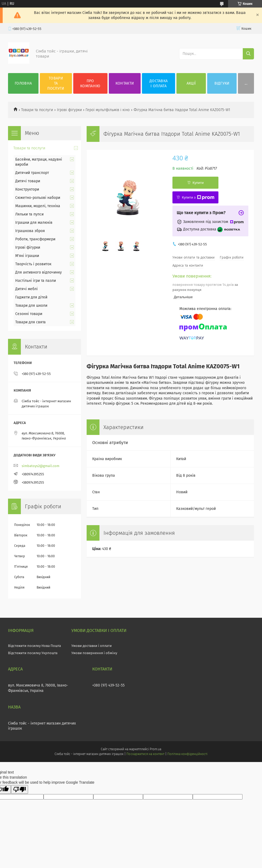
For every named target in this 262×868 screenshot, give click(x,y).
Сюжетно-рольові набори (38, 198)
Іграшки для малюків (34, 223)
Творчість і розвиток (33, 264)
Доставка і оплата (159, 84)
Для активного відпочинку (38, 272)
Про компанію (90, 84)
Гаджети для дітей (31, 297)
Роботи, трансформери (35, 239)
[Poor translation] (20, 789)
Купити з (198, 198)
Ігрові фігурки (69, 110)
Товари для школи (31, 306)
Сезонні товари (29, 314)
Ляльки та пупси (29, 214)
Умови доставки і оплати (92, 646)
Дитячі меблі (26, 289)
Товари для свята (30, 322)
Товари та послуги (56, 83)
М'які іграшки (27, 256)
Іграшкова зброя (30, 231)
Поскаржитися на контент (145, 754)
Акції (191, 83)
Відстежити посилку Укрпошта (33, 653)
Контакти (125, 83)
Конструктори (27, 189)
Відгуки (222, 83)
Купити (198, 183)
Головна (23, 83)
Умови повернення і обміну (94, 653)
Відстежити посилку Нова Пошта (34, 646)
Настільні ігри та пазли (36, 281)
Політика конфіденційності (187, 754)
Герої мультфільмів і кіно (108, 110)
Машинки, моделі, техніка (38, 206)
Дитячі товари (28, 181)
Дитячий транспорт (32, 173)
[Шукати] (248, 54)
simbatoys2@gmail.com (41, 466)
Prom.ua (155, 749)
